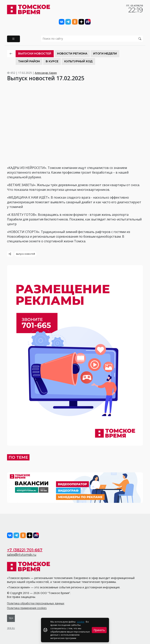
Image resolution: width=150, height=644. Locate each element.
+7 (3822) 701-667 (25, 550)
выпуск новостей (25, 254)
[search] (92, 39)
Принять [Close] (99, 630)
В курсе (52, 61)
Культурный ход (78, 61)
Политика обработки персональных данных (36, 603)
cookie (81, 622)
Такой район (29, 61)
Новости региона (72, 54)
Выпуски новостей (35, 54)
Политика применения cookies (27, 608)
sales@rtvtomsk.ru (22, 555)
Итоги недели (105, 54)
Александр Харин (46, 73)
